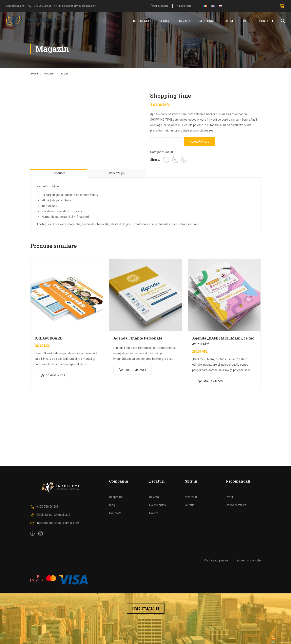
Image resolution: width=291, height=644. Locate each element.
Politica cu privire (216, 611)
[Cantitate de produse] (166, 143)
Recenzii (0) (117, 174)
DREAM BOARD (49, 339)
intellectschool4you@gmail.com (75, 6)
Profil (229, 547)
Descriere (59, 174)
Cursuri (190, 556)
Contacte (267, 21)
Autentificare (184, 6)
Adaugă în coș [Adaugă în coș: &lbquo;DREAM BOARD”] (55, 376)
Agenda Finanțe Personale (138, 339)
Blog (247, 21)
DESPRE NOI (141, 21)
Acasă (34, 74)
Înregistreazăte (160, 6)
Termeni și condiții (248, 611)
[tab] (59, 174)
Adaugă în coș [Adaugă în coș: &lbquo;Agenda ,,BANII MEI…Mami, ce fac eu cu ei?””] (213, 382)
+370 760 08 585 (40, 6)
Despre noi (116, 547)
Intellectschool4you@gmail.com (55, 573)
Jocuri (64, 74)
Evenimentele (158, 556)
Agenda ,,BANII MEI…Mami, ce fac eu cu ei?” (223, 342)
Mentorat (207, 21)
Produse (164, 21)
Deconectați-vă (236, 556)
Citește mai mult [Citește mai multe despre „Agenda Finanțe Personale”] (135, 371)
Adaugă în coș (199, 143)
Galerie (229, 21)
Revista (185, 21)
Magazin (49, 74)
